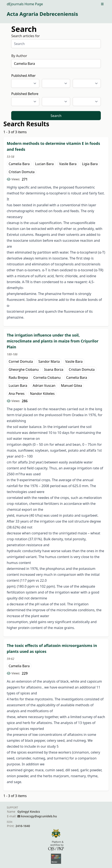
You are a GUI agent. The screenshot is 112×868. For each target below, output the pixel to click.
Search (56, 116)
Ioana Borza (54, 369)
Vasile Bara (68, 164)
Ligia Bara (90, 164)
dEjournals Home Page (25, 4)
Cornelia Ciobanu (47, 378)
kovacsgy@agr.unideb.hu (39, 816)
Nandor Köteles (42, 394)
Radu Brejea (18, 378)
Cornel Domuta (21, 361)
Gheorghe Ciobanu (24, 369)
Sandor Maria (49, 361)
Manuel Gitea (71, 386)
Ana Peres (17, 394)
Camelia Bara (19, 164)
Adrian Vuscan (44, 386)
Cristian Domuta (22, 172)
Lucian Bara (44, 164)
